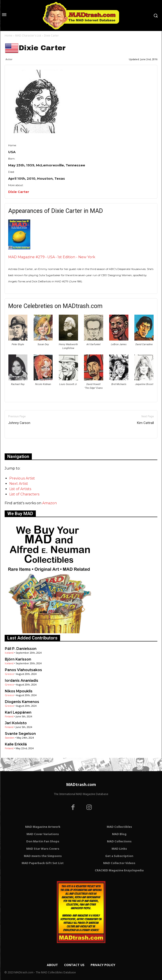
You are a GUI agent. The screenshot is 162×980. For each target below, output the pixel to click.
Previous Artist (22, 478)
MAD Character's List (28, 36)
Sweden (10, 738)
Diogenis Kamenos (22, 702)
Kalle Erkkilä (16, 744)
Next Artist (19, 484)
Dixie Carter (19, 192)
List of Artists (20, 489)
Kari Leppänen (18, 712)
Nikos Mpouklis (19, 691)
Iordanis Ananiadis (22, 681)
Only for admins (20, 446)
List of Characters (24, 494)
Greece (9, 674)
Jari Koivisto (16, 723)
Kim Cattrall (145, 423)
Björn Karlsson (18, 659)
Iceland (9, 653)
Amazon (50, 503)
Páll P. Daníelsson (21, 649)
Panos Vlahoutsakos (23, 670)
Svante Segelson (20, 734)
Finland (9, 716)
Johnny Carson (19, 423)
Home (9, 36)
